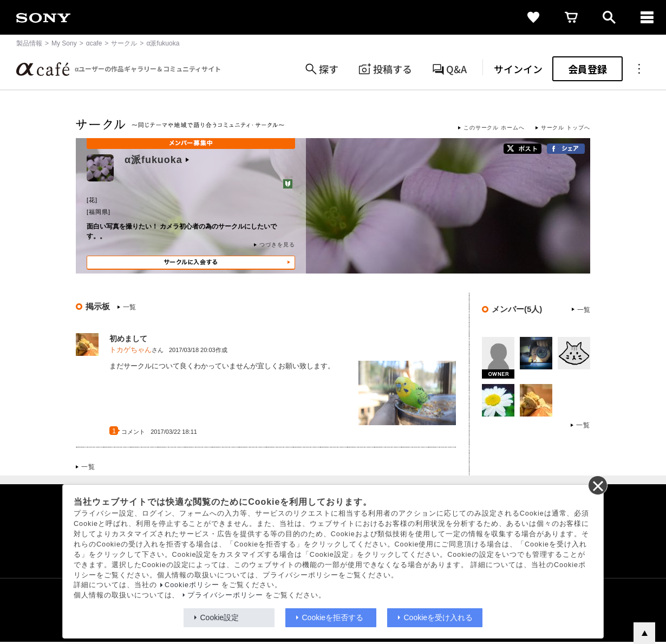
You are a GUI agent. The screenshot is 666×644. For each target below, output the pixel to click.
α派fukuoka (157, 160)
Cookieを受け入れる (439, 617)
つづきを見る (277, 245)
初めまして (128, 339)
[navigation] (647, 17)
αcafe (94, 43)
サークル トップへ (566, 128)
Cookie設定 (220, 617)
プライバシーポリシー (225, 595)
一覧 (129, 307)
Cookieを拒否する (333, 617)
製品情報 (29, 43)
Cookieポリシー (192, 585)
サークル (124, 43)
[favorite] (533, 17)
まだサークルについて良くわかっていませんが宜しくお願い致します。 (222, 366)
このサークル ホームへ (494, 128)
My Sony (64, 43)
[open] (609, 17)
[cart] (571, 17)
